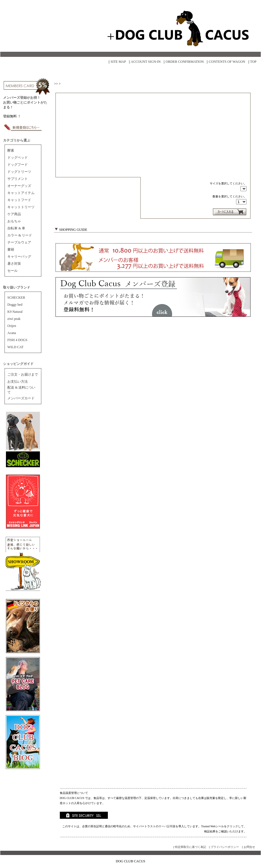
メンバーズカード (21, 398)
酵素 (11, 150)
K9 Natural (15, 312)
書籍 (11, 249)
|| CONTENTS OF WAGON (226, 62)
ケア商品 (14, 214)
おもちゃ (14, 221)
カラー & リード (20, 235)
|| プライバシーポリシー (224, 847)
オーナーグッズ (19, 186)
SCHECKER (16, 298)
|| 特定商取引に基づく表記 (190, 847)
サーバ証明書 (167, 826)
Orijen (12, 326)
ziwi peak (14, 319)
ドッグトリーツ (19, 172)
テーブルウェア (19, 242)
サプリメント (18, 179)
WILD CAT (15, 347)
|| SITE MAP (117, 62)
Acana (12, 333)
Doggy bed (15, 305)
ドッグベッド (18, 158)
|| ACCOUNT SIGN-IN (145, 62)
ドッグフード (18, 165)
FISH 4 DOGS (17, 340)
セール (12, 271)
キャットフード (19, 200)
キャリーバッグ (19, 257)
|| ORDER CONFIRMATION (184, 62)
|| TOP (252, 62)
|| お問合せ (248, 847)
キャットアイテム (21, 193)
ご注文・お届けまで (23, 374)
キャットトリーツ (21, 207)
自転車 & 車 (16, 228)
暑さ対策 (14, 264)
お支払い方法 (18, 382)
